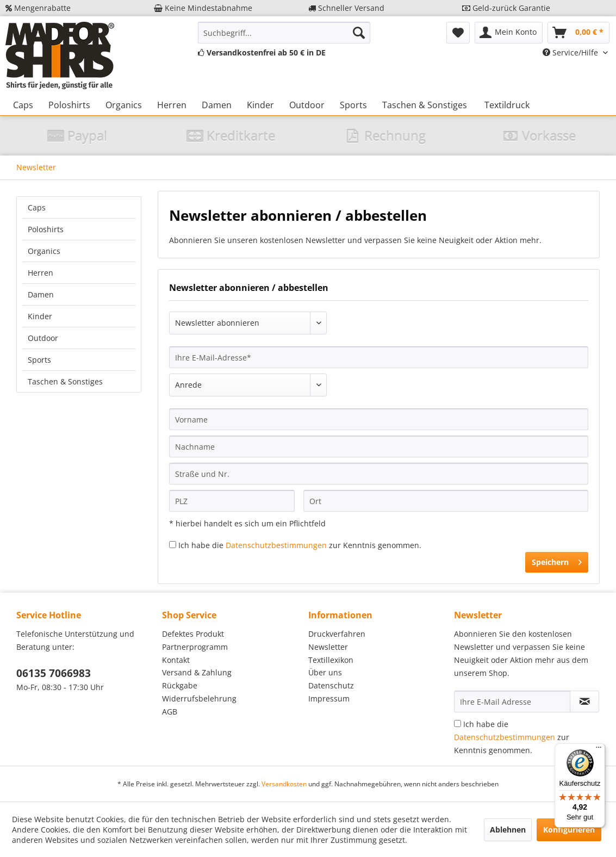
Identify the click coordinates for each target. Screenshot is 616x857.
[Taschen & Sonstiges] (425, 105)
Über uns (325, 672)
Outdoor (43, 338)
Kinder (40, 316)
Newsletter (328, 647)
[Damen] (217, 105)
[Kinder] (260, 105)
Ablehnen (508, 830)
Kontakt (176, 660)
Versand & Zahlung (197, 672)
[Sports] (353, 105)
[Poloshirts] (69, 105)
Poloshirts (46, 229)
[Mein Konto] (509, 33)
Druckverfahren (337, 634)
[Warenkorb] (578, 33)
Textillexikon (331, 660)
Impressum (329, 698)
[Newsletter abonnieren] (584, 701)
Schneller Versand (346, 8)
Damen (41, 294)
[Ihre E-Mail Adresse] (512, 701)
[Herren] (172, 105)
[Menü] (599, 750)
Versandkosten (284, 784)
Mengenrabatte (38, 8)
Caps (37, 207)
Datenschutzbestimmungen (276, 545)
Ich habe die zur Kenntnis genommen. (300, 545)
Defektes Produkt (193, 634)
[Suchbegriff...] (284, 33)
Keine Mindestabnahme (203, 8)
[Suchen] (359, 33)
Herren (41, 273)
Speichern (557, 560)
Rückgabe (180, 685)
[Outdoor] (307, 105)
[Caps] (23, 105)
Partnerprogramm (195, 647)
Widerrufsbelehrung (199, 698)
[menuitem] (284, 33)
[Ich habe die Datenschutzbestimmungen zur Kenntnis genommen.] (173, 545)
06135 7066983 (54, 673)
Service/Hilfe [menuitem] (571, 52)
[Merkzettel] (458, 33)
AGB (170, 712)
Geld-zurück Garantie (506, 8)
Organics (44, 251)
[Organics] (124, 105)
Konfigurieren (569, 830)
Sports (39, 360)
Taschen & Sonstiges (65, 381)
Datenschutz (331, 685)
